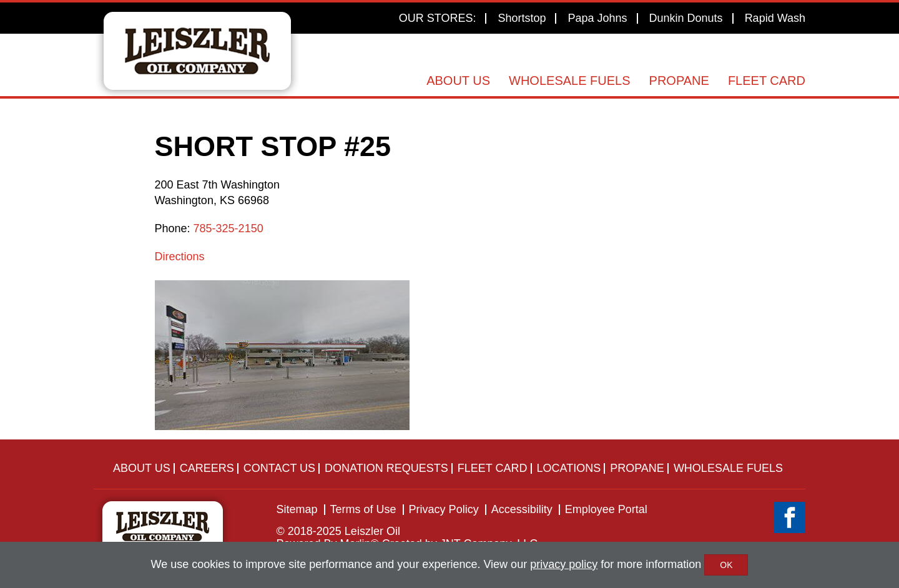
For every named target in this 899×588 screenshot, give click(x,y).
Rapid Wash (775, 18)
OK (726, 565)
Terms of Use (363, 509)
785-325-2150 (228, 228)
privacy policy (564, 564)
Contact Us (279, 468)
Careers (207, 468)
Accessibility (522, 509)
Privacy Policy (444, 509)
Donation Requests (386, 468)
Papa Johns (597, 18)
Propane (679, 81)
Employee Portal (606, 509)
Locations (569, 468)
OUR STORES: (438, 18)
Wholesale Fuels (570, 81)
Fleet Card (767, 81)
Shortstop (522, 18)
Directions (180, 257)
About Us (458, 81)
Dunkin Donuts (686, 18)
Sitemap (297, 509)
